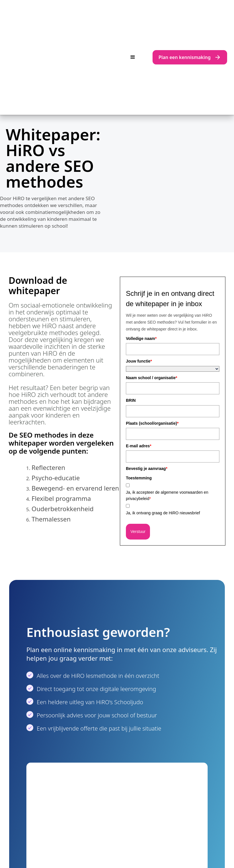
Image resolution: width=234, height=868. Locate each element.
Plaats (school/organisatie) (152, 326)
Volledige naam (141, 241)
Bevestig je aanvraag (147, 371)
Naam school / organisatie (152, 280)
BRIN (131, 303)
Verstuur (138, 434)
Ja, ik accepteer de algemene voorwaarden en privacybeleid (167, 398)
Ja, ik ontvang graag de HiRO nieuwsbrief (163, 416)
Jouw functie (139, 264)
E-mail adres (139, 349)
